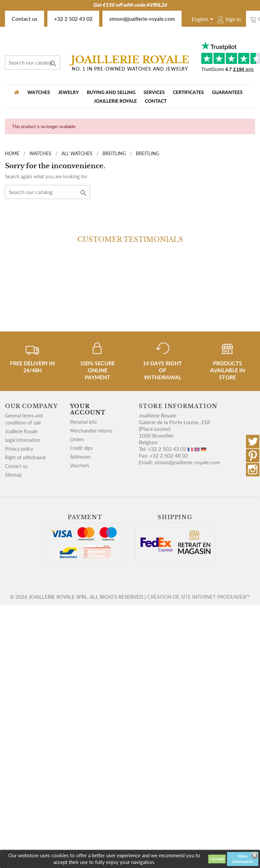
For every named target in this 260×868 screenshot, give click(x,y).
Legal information (23, 440)
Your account (88, 409)
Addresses (80, 457)
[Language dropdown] (204, 20)
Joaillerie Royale (115, 101)
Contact (156, 101)
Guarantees (227, 93)
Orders (77, 439)
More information (243, 859)
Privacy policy (19, 449)
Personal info (83, 422)
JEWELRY (68, 93)
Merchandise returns (91, 431)
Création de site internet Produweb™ (199, 597)
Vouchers (80, 465)
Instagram (253, 470)
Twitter (253, 442)
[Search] (33, 63)
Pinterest (253, 456)
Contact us (25, 19)
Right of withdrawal (25, 457)
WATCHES (39, 93)
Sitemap (13, 475)
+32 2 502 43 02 (73, 19)
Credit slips (81, 448)
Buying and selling (111, 93)
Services (154, 93)
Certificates (188, 93)
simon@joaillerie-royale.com (142, 19)
